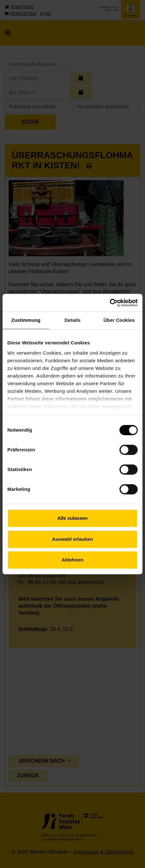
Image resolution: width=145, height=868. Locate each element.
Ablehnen (72, 560)
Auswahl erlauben (72, 539)
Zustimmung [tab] (26, 320)
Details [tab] (72, 320)
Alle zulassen (72, 518)
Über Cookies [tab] (119, 320)
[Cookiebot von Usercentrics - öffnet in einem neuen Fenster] (110, 303)
